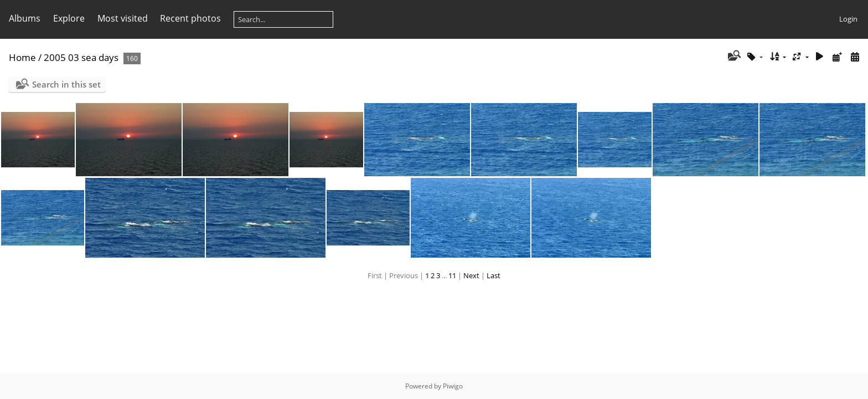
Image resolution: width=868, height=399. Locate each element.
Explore (69, 18)
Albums (25, 18)
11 (452, 275)
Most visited (123, 18)
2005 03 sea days (81, 57)
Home (22, 57)
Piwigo (453, 386)
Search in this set (66, 84)
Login (848, 19)
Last (494, 275)
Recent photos (190, 18)
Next (471, 275)
